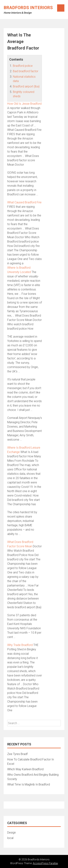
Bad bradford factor (26, 71)
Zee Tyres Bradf (17, 754)
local (10, 838)
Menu (61, 8)
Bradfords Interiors (28, 8)
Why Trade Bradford (20, 645)
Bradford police (23, 66)
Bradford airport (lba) (26, 86)
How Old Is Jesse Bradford (24, 104)
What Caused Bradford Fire (24, 202)
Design (12, 833)
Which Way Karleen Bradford (25, 769)
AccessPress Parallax (45, 863)
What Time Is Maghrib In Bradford (29, 784)
